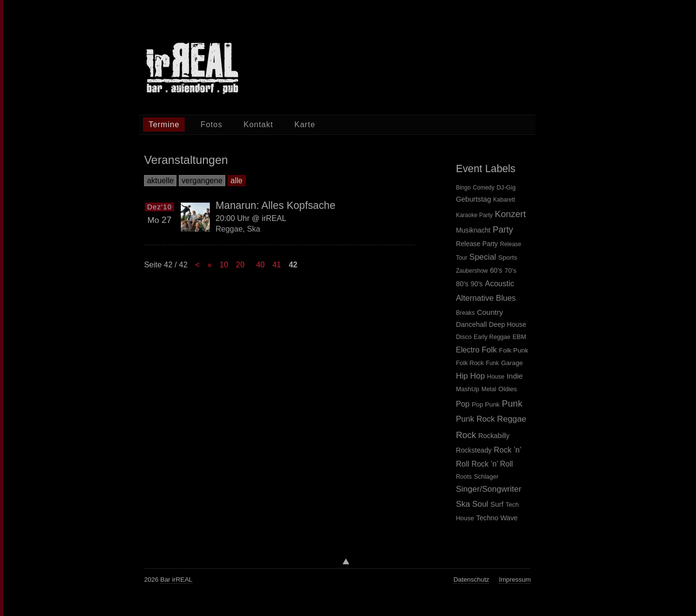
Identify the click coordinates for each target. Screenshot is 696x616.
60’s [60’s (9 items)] (496, 270)
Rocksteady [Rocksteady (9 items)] (474, 450)
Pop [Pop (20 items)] (463, 404)
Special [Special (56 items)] (483, 257)
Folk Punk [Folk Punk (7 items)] (514, 350)
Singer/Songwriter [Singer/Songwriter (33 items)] (488, 489)
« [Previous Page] (210, 265)
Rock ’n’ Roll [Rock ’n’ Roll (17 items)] (492, 464)
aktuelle (160, 181)
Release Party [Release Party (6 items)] (477, 244)
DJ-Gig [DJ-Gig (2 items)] (506, 188)
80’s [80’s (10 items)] (462, 284)
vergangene (202, 181)
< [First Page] (197, 265)
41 (277, 265)
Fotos (211, 125)
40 (261, 265)
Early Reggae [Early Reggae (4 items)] (492, 337)
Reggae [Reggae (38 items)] (512, 419)
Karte (305, 125)
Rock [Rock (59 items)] (466, 435)
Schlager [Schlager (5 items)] (486, 477)
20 (240, 265)
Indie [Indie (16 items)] (515, 376)
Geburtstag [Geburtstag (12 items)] (473, 199)
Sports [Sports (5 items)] (508, 257)
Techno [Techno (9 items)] (487, 518)
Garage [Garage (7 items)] (512, 363)
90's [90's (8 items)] (477, 284)
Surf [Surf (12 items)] (497, 504)
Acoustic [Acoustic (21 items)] (499, 284)
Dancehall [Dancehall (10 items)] (471, 324)
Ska (254, 229)
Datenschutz (471, 579)
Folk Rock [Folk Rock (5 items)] (470, 363)
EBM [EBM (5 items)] (519, 337)
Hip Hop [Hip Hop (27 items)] (470, 376)
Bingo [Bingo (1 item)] (463, 188)
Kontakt (258, 125)
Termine (164, 125)
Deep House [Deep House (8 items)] (508, 324)
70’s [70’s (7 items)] (511, 271)
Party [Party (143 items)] (503, 230)
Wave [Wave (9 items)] (509, 518)
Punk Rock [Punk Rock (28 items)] (475, 419)
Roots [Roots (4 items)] (464, 477)
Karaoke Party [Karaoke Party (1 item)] (474, 215)
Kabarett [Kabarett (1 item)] (504, 200)
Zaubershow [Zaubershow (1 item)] (472, 271)
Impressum (515, 579)
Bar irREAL (177, 579)
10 (224, 265)
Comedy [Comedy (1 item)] (484, 188)
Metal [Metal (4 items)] (489, 389)
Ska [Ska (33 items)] (463, 504)
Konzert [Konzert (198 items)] (510, 214)
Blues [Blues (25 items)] (506, 298)
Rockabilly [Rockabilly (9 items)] (494, 436)
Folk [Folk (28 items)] (489, 350)
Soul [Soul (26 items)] (480, 504)
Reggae (229, 229)
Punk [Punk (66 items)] (512, 403)
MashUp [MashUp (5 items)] (467, 389)
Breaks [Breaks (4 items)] (465, 313)
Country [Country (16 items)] (490, 312)
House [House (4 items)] (496, 377)
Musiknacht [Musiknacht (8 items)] (473, 230)
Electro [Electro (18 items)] (468, 350)
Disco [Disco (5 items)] (464, 337)
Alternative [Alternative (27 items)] (475, 298)
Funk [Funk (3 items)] (492, 363)
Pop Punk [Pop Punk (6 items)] (486, 404)
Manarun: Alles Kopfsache (275, 205)
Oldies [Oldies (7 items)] (508, 389)
